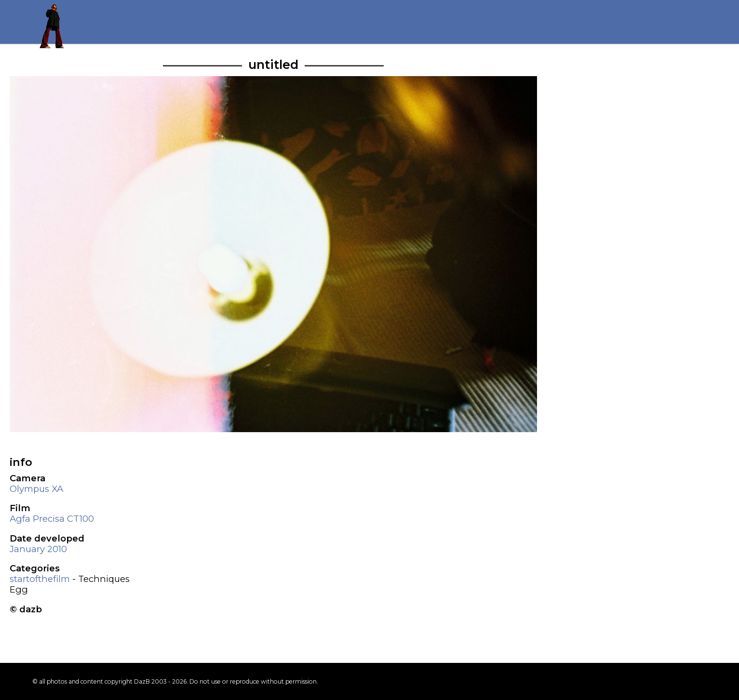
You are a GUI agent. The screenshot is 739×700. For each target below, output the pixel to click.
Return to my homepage (56, 24)
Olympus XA (36, 489)
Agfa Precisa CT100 (52, 519)
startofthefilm (40, 579)
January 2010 (38, 549)
